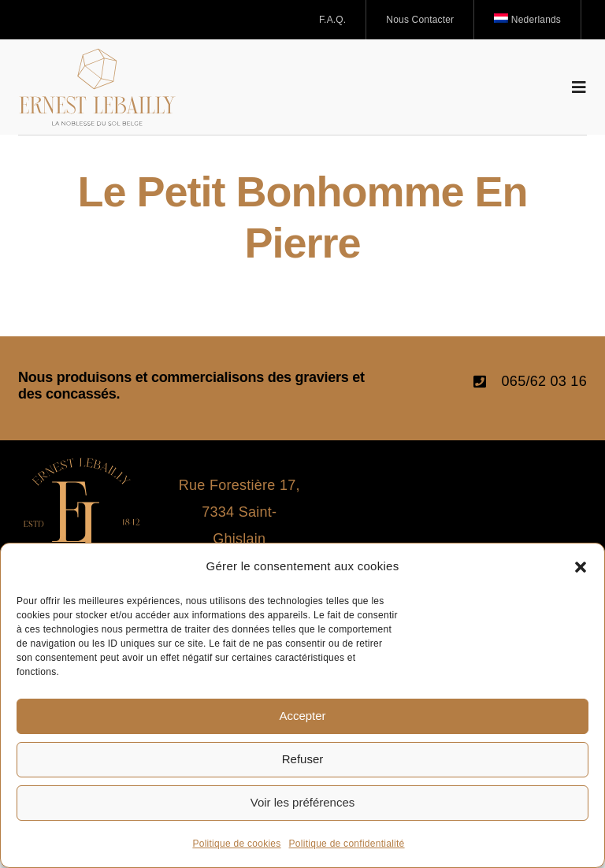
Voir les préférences (303, 802)
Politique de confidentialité (347, 844)
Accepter (302, 716)
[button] (581, 567)
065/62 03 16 (544, 381)
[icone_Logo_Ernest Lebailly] (81, 465)
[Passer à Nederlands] (528, 20)
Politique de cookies (236, 844)
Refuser (303, 759)
